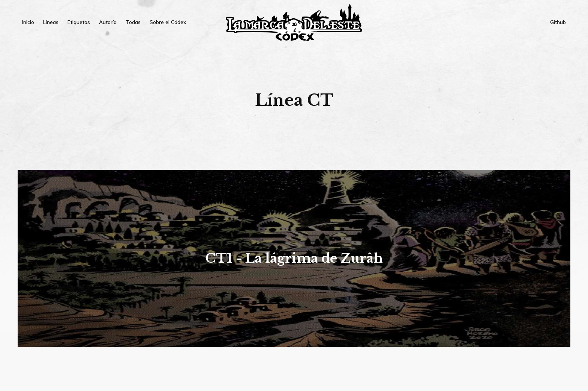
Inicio (28, 22)
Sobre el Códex (168, 22)
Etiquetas (79, 22)
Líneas (51, 22)
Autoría (108, 22)
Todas (133, 22)
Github (558, 22)
